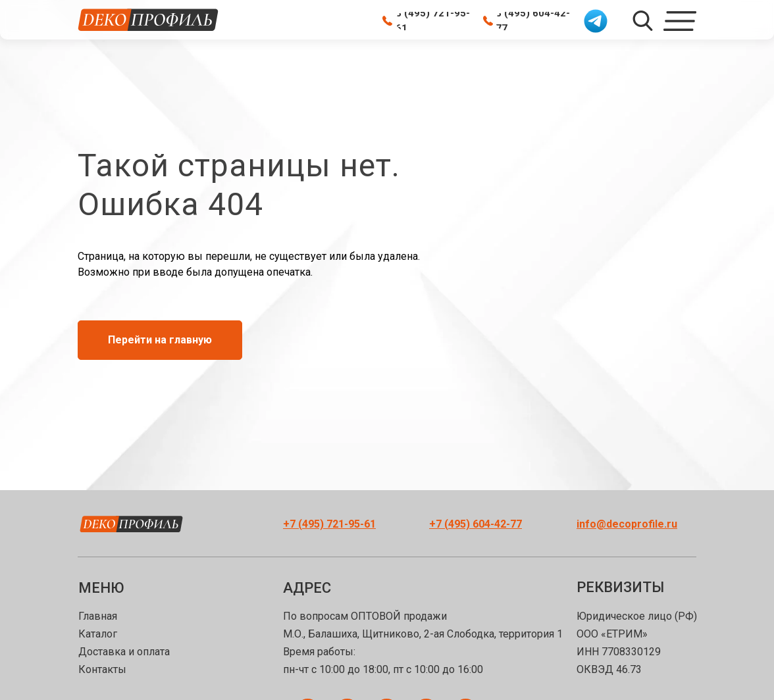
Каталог (98, 634)
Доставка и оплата (124, 652)
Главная (98, 616)
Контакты (102, 669)
